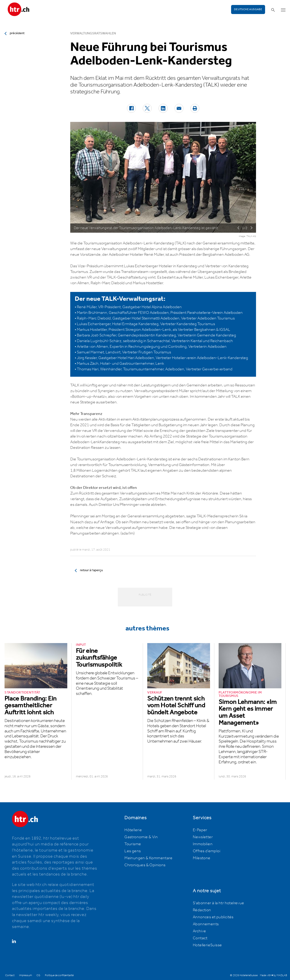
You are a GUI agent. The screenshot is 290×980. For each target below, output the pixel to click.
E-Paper (200, 830)
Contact (200, 938)
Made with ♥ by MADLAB (273, 975)
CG (38, 975)
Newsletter (203, 837)
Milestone (202, 858)
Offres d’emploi (207, 851)
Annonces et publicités (213, 917)
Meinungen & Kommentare (148, 858)
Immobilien (203, 844)
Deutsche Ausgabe (248, 9)
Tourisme (133, 844)
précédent (17, 33)
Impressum (25, 975)
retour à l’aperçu (91, 570)
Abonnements (206, 924)
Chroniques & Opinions (145, 865)
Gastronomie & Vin (141, 837)
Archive (199, 931)
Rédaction (202, 910)
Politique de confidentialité (59, 975)
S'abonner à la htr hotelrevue (219, 903)
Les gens (133, 851)
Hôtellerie (133, 830)
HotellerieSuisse (207, 945)
